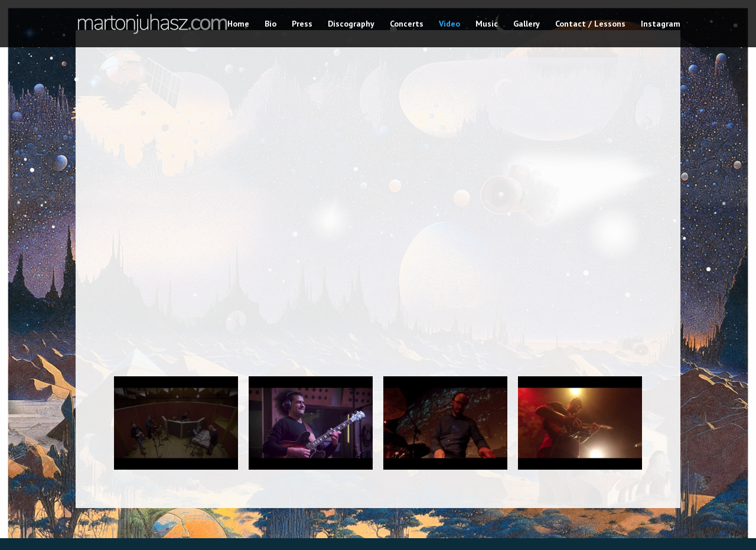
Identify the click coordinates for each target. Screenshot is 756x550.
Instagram (661, 24)
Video (449, 24)
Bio (271, 24)
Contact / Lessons (590, 24)
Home (238, 24)
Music (487, 24)
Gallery (527, 24)
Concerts (407, 24)
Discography (351, 24)
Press (302, 24)
